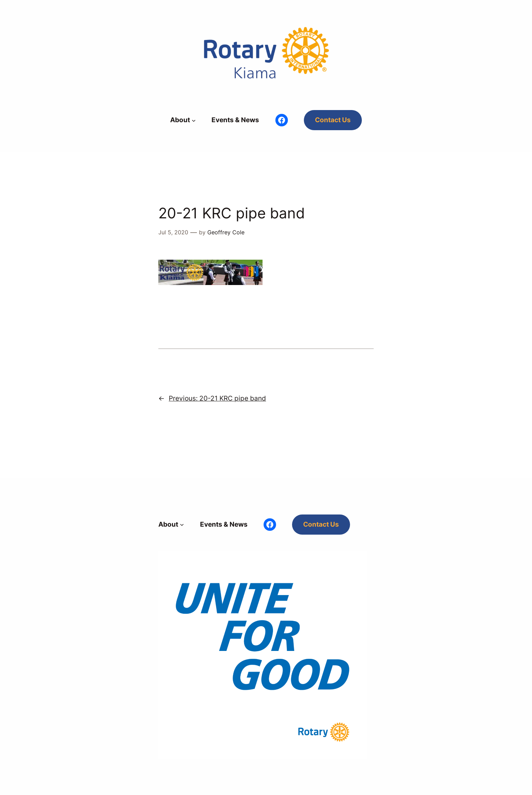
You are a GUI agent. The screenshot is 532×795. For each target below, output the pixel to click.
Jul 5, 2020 (173, 232)
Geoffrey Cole (226, 232)
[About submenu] (194, 120)
